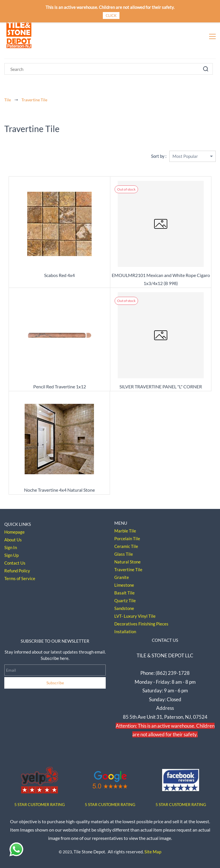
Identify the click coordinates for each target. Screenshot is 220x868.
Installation (125, 631)
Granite (122, 577)
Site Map (153, 852)
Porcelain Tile (127, 538)
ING (61, 804)
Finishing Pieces (153, 624)
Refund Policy (17, 571)
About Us (13, 540)
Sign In (11, 547)
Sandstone (124, 608)
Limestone (124, 585)
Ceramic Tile (126, 546)
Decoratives (126, 624)
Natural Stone (127, 562)
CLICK (111, 15)
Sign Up (11, 555)
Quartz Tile (125, 600)
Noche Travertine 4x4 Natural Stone (59, 490)
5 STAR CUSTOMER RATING (110, 804)
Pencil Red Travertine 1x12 (60, 386)
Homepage (14, 532)
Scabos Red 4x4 (59, 275)
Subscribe (55, 683)
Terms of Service (20, 578)
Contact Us (15, 563)
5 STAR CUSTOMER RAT (36, 804)
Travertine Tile (34, 100)
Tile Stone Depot (89, 852)
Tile (8, 100)
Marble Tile (125, 531)
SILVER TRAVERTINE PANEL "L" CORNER (161, 386)
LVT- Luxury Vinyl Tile (135, 616)
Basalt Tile (124, 593)
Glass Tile (124, 554)
